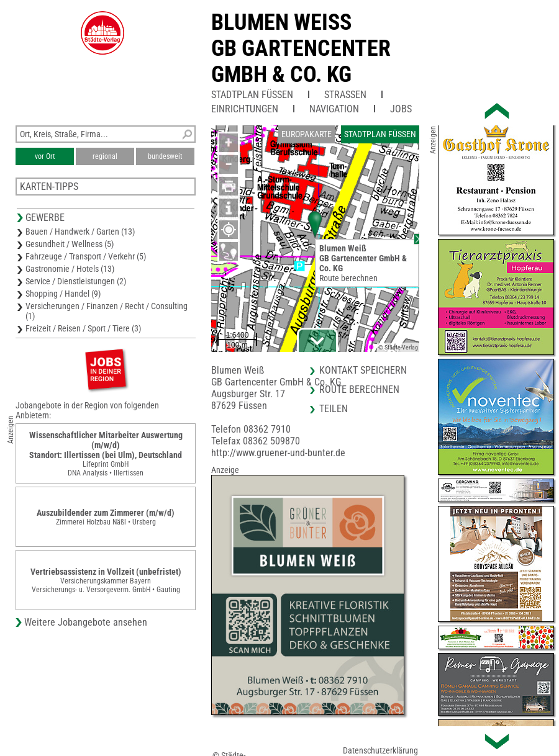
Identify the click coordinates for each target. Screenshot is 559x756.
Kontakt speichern (363, 370)
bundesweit (165, 156)
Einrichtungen (245, 109)
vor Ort (45, 156)
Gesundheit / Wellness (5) (70, 244)
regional (105, 156)
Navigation (334, 109)
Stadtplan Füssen (252, 95)
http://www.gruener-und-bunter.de (278, 453)
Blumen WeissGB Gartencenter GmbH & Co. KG (301, 48)
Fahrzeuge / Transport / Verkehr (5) (86, 256)
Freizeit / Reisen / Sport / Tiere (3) (83, 328)
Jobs (401, 109)
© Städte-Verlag (398, 347)
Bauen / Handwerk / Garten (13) (80, 232)
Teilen (334, 409)
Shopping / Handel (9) (63, 294)
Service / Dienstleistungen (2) (76, 281)
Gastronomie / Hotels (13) (70, 269)
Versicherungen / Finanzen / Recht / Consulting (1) (107, 311)
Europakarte (307, 134)
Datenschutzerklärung (380, 750)
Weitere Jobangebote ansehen (86, 622)
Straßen (345, 95)
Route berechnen (348, 278)
